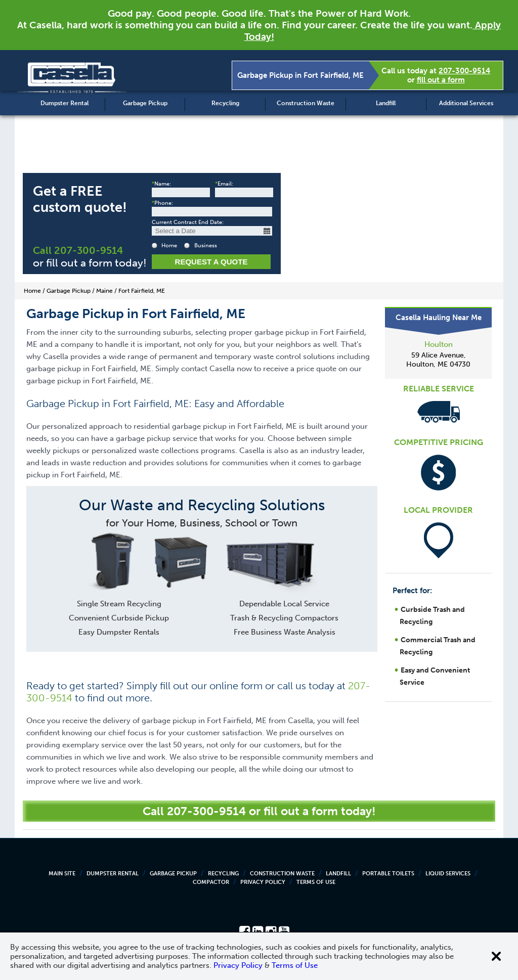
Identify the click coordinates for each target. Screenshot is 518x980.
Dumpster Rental (64, 103)
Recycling (225, 103)
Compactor (211, 882)
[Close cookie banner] (496, 956)
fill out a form (441, 80)
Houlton (439, 344)
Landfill (386, 103)
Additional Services (466, 103)
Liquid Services (448, 874)
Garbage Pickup (145, 103)
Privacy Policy (263, 882)
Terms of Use (316, 882)
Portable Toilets (388, 874)
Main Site (62, 874)
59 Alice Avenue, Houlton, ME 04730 (438, 360)
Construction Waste (306, 103)
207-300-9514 (464, 71)
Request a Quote (211, 262)
